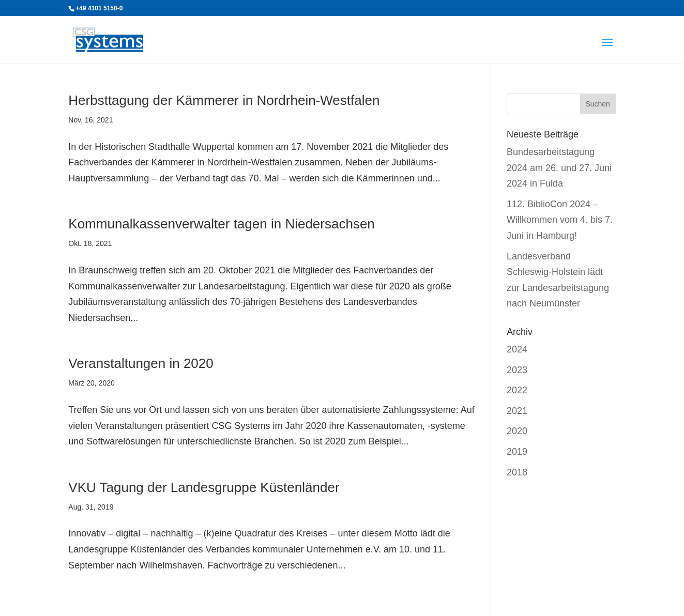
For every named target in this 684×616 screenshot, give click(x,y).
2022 (517, 390)
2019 (517, 452)
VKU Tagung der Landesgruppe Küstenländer (204, 487)
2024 (517, 349)
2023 (517, 370)
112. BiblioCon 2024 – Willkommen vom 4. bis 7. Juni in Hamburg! (560, 220)
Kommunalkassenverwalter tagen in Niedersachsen (222, 224)
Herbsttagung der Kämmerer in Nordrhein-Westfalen (224, 100)
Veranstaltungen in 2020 (141, 363)
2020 (517, 431)
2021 (517, 411)
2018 (517, 472)
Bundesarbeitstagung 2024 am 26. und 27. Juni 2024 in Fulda (559, 168)
